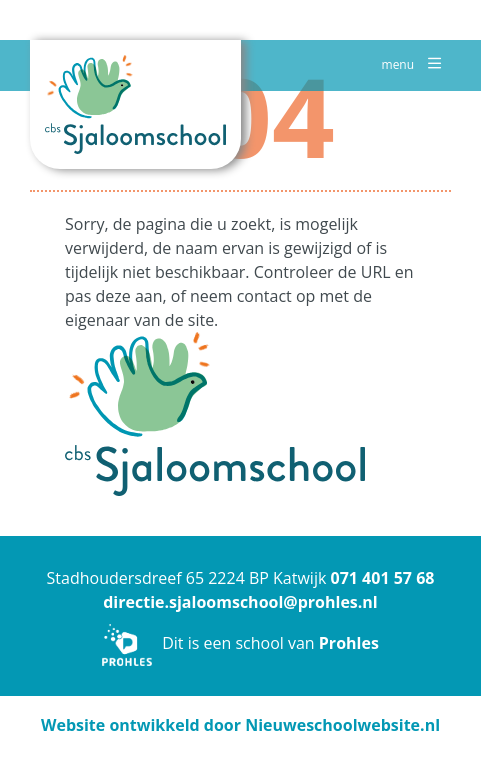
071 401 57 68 (382, 578)
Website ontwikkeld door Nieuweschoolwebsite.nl (240, 725)
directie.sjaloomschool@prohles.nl (240, 602)
